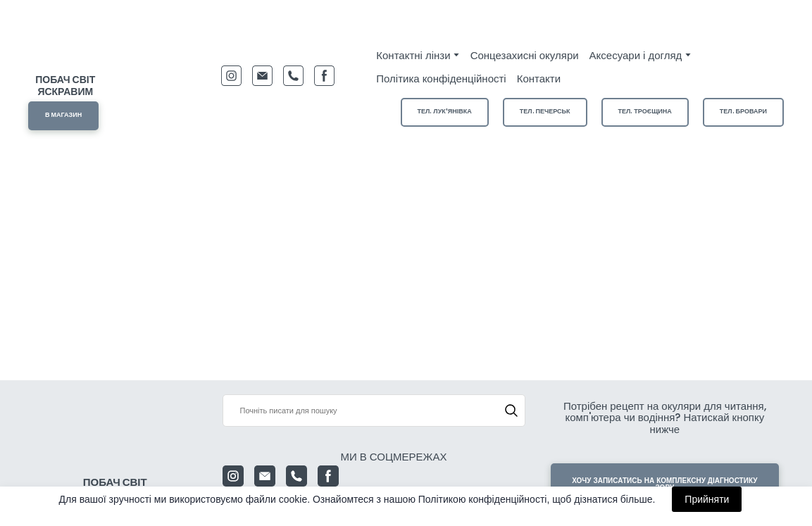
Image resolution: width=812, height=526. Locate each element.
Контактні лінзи (413, 55)
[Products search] (374, 411)
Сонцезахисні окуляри (525, 55)
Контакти (539, 79)
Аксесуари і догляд (636, 55)
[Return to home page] (65, 46)
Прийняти (707, 499)
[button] (63, 116)
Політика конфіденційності (441, 79)
